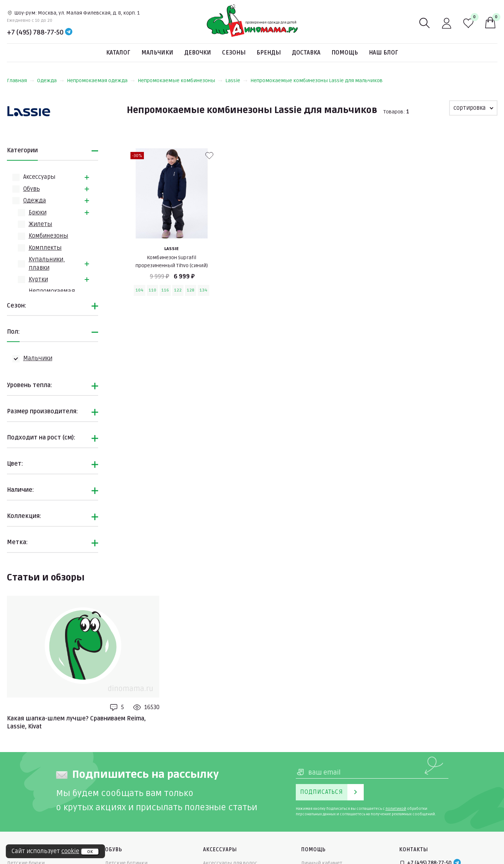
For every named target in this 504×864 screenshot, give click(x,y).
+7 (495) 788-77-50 (35, 32)
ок (90, 852)
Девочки (198, 53)
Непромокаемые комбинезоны (180, 81)
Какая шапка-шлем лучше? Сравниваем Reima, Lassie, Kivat (76, 723)
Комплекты (45, 248)
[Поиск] (425, 23)
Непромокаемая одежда (101, 81)
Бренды (269, 53)
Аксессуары (39, 177)
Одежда (51, 81)
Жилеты (41, 224)
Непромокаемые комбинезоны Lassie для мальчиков (316, 81)
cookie (70, 851)
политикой (396, 809)
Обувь (32, 189)
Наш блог (384, 53)
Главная (21, 81)
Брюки (38, 213)
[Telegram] (69, 32)
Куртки (38, 280)
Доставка (306, 53)
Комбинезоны (49, 236)
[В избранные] (209, 156)
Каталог (118, 53)
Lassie (236, 81)
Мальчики (157, 53)
